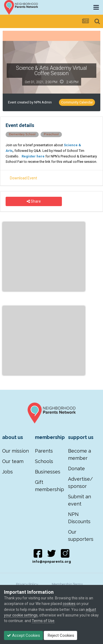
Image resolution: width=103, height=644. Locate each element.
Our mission (15, 451)
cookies (69, 604)
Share (34, 201)
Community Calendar (77, 102)
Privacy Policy (27, 584)
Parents (44, 451)
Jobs (7, 472)
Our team (13, 461)
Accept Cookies (23, 635)
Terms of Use (43, 621)
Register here (33, 156)
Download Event (23, 178)
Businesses (48, 472)
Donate (76, 468)
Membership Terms (67, 584)
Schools (44, 461)
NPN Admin (43, 102)
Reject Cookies (60, 635)
